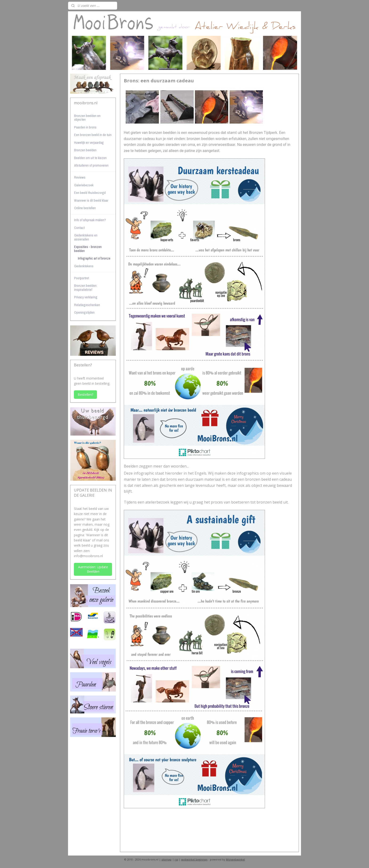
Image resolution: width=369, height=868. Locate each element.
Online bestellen (85, 208)
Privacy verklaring (86, 297)
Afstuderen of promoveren (91, 165)
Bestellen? (85, 394)
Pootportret (82, 278)
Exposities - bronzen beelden (88, 249)
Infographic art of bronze (94, 258)
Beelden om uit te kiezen (90, 158)
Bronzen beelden (85, 150)
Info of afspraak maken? (90, 220)
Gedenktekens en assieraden (86, 237)
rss (176, 859)
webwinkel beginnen (194, 859)
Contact (79, 228)
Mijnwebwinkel (235, 859)
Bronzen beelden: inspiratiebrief (86, 288)
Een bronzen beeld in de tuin (93, 135)
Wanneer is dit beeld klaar (91, 200)
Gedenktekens (84, 266)
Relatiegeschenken (87, 305)
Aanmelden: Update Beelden (93, 569)
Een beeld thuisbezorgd (90, 193)
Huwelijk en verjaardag (89, 142)
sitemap (166, 859)
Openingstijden (84, 312)
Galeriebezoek (84, 185)
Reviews (80, 177)
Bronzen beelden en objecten (87, 118)
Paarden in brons (85, 127)
